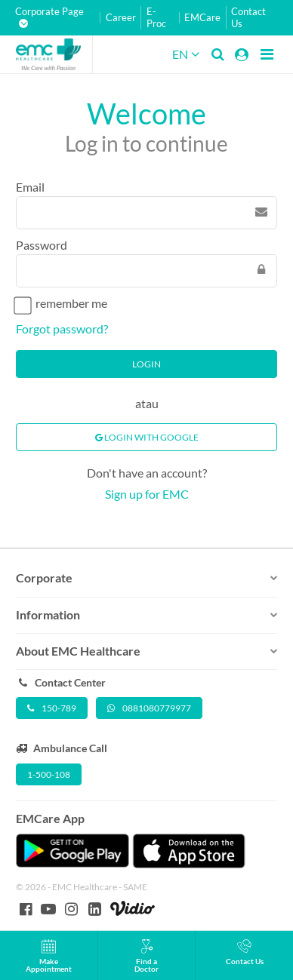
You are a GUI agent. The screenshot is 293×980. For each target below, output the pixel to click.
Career (121, 18)
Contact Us (248, 18)
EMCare (202, 18)
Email (30, 187)
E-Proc (156, 18)
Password (42, 245)
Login (146, 364)
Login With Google (147, 437)
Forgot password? (62, 329)
